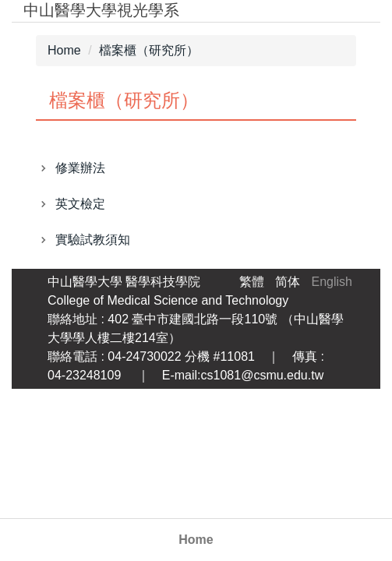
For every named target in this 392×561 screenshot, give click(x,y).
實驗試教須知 (93, 240)
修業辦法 (80, 168)
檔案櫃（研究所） (149, 50)
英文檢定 (80, 204)
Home (196, 540)
